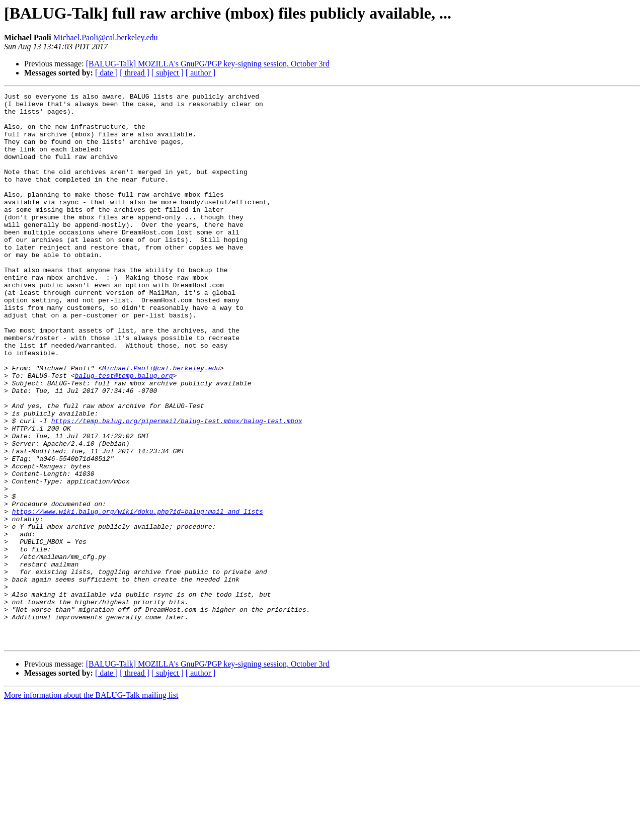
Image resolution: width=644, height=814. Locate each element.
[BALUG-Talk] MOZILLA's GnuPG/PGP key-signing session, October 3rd (208, 64)
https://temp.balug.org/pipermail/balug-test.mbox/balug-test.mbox (177, 487)
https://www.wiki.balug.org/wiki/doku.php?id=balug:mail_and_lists (138, 596)
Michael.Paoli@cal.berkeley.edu (106, 37)
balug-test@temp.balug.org (124, 433)
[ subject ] (168, 73)
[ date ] (106, 73)
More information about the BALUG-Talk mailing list (91, 805)
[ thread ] (135, 73)
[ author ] (201, 73)
